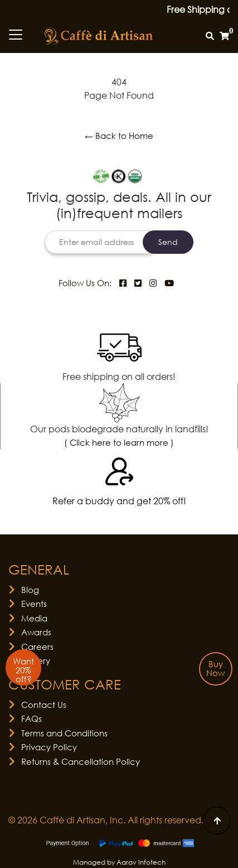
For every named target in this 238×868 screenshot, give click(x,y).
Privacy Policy (49, 747)
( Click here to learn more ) (119, 442)
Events (34, 604)
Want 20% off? (23, 670)
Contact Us (44, 705)
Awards (36, 632)
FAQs (31, 718)
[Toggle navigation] (16, 35)
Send (168, 242)
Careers (37, 647)
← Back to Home (119, 136)
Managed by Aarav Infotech (119, 862)
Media (34, 618)
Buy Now (215, 668)
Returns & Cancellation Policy (81, 761)
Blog (30, 590)
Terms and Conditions (64, 733)
